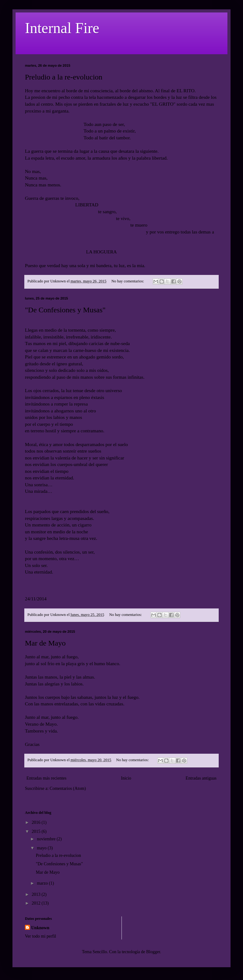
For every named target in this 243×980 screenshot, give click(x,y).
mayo (42, 848)
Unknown (40, 928)
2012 (37, 903)
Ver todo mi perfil (40, 936)
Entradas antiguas (201, 778)
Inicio (126, 778)
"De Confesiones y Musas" (65, 310)
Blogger (153, 952)
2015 (37, 831)
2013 (37, 894)
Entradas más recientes (46, 778)
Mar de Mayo (45, 643)
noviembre (47, 839)
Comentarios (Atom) (68, 788)
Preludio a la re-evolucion (64, 77)
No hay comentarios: (128, 281)
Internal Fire (62, 28)
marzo (43, 883)
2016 (37, 822)
